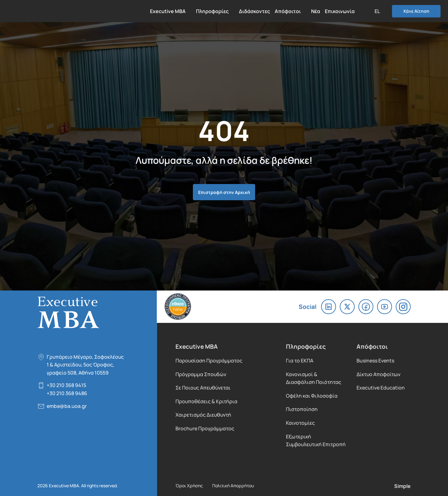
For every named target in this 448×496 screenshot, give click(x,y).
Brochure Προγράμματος (205, 428)
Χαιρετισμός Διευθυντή (203, 415)
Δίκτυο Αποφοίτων (378, 374)
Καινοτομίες (300, 423)
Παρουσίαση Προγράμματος (209, 360)
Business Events (375, 360)
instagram (403, 307)
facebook (366, 307)
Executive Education (381, 387)
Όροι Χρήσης (189, 485)
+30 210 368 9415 (66, 385)
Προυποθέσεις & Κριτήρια (206, 401)
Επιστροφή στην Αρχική (224, 192)
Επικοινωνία (340, 11)
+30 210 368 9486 (67, 393)
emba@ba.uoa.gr (67, 406)
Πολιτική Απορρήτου (233, 485)
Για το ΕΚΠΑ (300, 360)
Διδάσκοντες (254, 11)
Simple (402, 486)
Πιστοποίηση (302, 409)
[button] (380, 11)
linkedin (329, 307)
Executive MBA (42, 11)
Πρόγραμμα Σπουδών (201, 374)
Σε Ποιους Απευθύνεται (203, 387)
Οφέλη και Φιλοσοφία (312, 396)
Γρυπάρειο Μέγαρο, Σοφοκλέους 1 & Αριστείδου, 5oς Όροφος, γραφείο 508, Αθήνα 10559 (85, 365)
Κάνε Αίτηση (416, 11)
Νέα (316, 11)
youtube (385, 307)
